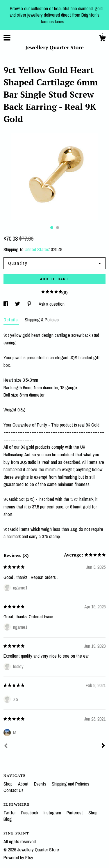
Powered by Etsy (18, 858)
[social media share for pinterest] (30, 304)
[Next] (103, 746)
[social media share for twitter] (18, 304)
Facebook (30, 813)
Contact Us (14, 790)
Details (11, 320)
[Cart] (102, 39)
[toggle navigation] (7, 38)
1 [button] (52, 228)
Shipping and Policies (70, 784)
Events (41, 784)
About (24, 784)
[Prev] (6, 746)
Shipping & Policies (42, 320)
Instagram (53, 813)
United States (37, 249)
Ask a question (52, 304)
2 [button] (58, 228)
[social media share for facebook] (6, 304)
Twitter (10, 813)
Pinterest (75, 813)
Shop (9, 784)
